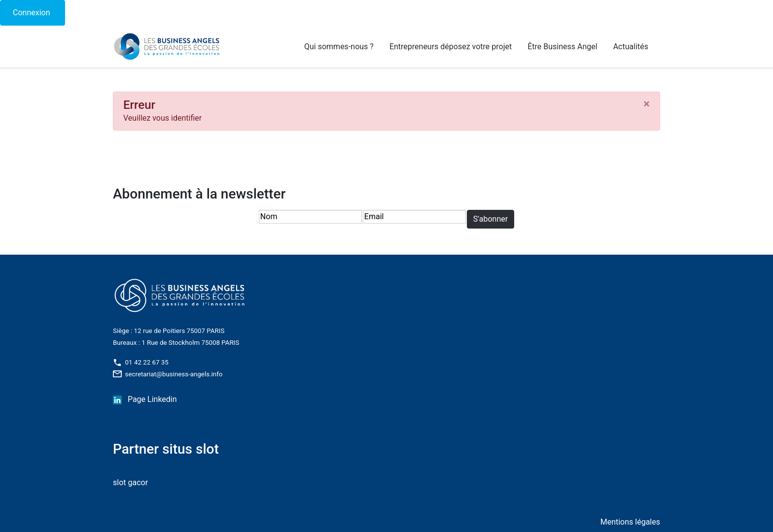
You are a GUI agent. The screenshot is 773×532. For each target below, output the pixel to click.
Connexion (31, 13)
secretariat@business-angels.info (168, 374)
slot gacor (130, 482)
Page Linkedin (152, 399)
